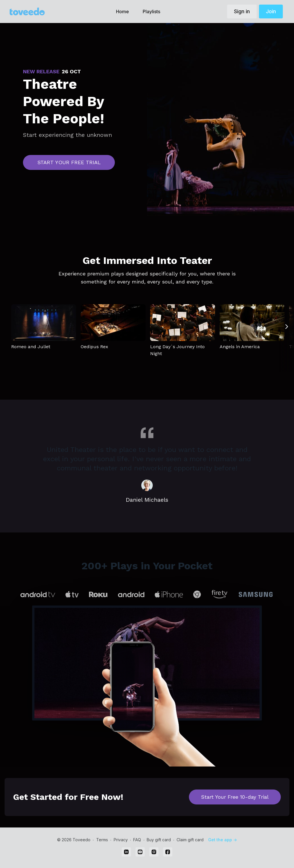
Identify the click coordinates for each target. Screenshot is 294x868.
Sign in (242, 11)
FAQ (137, 840)
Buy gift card (159, 840)
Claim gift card (190, 840)
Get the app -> (223, 840)
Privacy (121, 840)
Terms (102, 840)
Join (271, 11)
